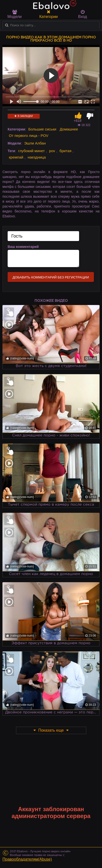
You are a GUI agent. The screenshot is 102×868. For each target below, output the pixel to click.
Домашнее (69, 129)
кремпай (16, 157)
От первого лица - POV (29, 136)
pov (52, 151)
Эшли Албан (35, 143)
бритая (65, 151)
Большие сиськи (42, 129)
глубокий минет (32, 151)
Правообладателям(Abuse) (27, 859)
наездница (37, 157)
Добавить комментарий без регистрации (51, 277)
